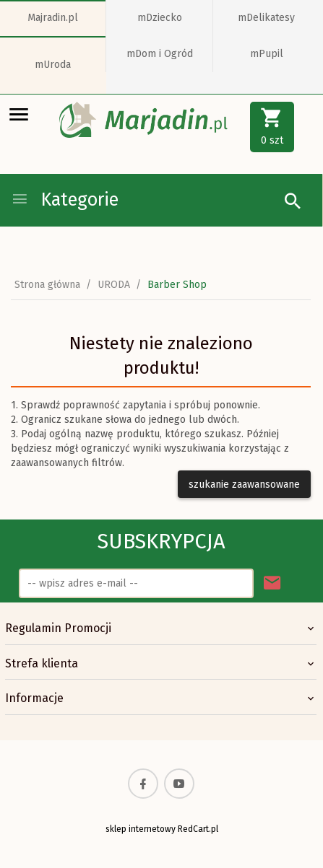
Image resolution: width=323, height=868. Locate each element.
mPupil (267, 54)
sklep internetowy (141, 829)
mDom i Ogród (160, 54)
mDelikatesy (266, 18)
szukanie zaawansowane (244, 485)
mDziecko (160, 18)
